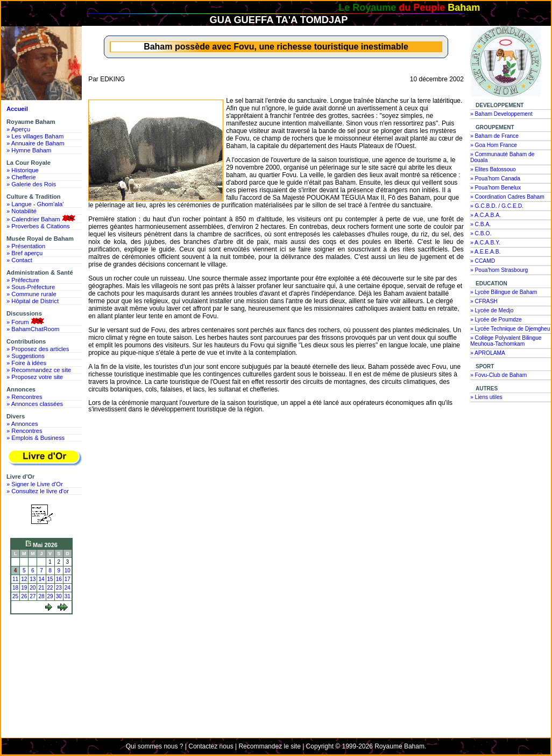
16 (59, 579)
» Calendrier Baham (42, 219)
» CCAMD (483, 261)
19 (24, 588)
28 (41, 596)
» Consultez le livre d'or (38, 491)
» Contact (19, 260)
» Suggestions (26, 356)
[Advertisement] (44, 658)
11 (15, 579)
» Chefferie (21, 177)
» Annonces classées (35, 404)
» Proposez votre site (35, 377)
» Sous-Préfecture (31, 287)
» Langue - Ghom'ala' (35, 204)
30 (59, 596)
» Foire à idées (26, 363)
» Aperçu (18, 129)
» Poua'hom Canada (495, 178)
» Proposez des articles (38, 349)
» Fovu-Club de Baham (498, 375)
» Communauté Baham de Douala (502, 157)
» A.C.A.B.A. (486, 215)
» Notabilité (22, 211)
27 (33, 596)
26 (24, 596)
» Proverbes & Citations (38, 226)
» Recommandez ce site (39, 370)
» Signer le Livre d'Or (35, 484)
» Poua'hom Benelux (496, 188)
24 (68, 588)
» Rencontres (24, 397)
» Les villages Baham (35, 136)
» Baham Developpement (501, 114)
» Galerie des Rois (31, 184)
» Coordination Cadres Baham (507, 197)
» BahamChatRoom (33, 329)
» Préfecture (23, 280)
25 (15, 596)
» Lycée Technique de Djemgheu (510, 329)
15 (50, 579)
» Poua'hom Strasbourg (499, 270)
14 (41, 579)
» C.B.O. (481, 233)
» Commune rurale (31, 294)
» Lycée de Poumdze (496, 320)
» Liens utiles (486, 397)
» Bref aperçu (24, 253)
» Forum (26, 321)
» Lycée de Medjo (492, 310)
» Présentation (26, 246)
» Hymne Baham (29, 150)
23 (59, 588)
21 (41, 588)
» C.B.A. (480, 224)
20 (33, 588)
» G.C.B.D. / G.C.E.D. (497, 206)
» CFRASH (484, 301)
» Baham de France (494, 136)
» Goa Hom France (494, 145)
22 (50, 588)
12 (24, 579)
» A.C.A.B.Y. (485, 243)
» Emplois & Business (36, 438)
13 (33, 579)
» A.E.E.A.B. (485, 252)
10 (68, 570)
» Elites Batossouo (493, 169)
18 (15, 588)
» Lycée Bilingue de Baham (504, 292)
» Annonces (22, 424)
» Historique (23, 170)
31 (68, 596)
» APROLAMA (488, 353)
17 (68, 579)
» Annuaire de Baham (36, 143)
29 (50, 596)
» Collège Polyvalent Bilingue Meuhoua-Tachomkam (506, 341)
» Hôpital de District (33, 301)
